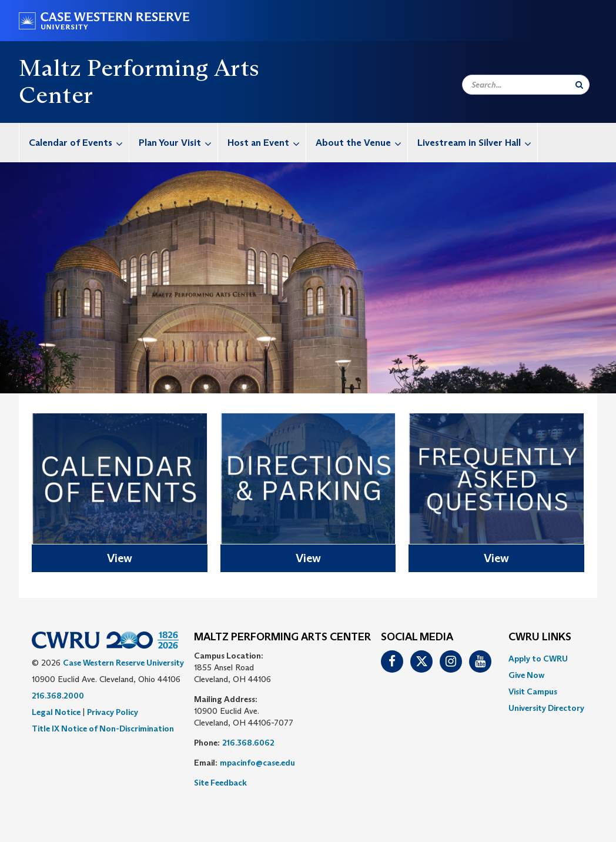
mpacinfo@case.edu (257, 763)
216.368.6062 (248, 743)
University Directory (546, 708)
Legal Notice (56, 712)
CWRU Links (540, 637)
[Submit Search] (579, 85)
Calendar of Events (79, 143)
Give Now (526, 675)
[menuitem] (74, 143)
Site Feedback (220, 783)
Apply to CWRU (538, 659)
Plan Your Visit (178, 143)
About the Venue (361, 143)
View (120, 558)
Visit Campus (533, 691)
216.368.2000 (58, 696)
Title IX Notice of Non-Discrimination (103, 729)
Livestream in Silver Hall (477, 143)
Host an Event (267, 143)
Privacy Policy (113, 712)
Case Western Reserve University (123, 663)
